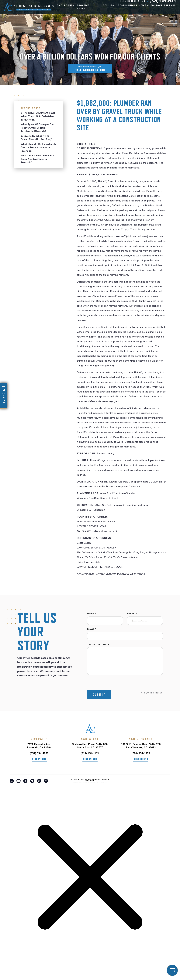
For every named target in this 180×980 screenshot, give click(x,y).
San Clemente (141, 739)
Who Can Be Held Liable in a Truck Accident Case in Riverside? (37, 159)
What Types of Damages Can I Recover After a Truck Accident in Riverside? (38, 128)
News (143, 5)
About (68, 5)
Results (108, 5)
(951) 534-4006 (39, 753)
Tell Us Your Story (99, 645)
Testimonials (128, 5)
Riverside (39, 739)
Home (59, 5)
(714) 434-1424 (90, 753)
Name (92, 614)
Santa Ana (90, 739)
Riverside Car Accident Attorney (90, 782)
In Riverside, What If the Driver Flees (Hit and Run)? (36, 138)
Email (92, 629)
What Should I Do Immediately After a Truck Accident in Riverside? (38, 148)
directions (39, 759)
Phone (132, 614)
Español (170, 5)
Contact (157, 5)
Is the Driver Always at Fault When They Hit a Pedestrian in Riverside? (38, 116)
